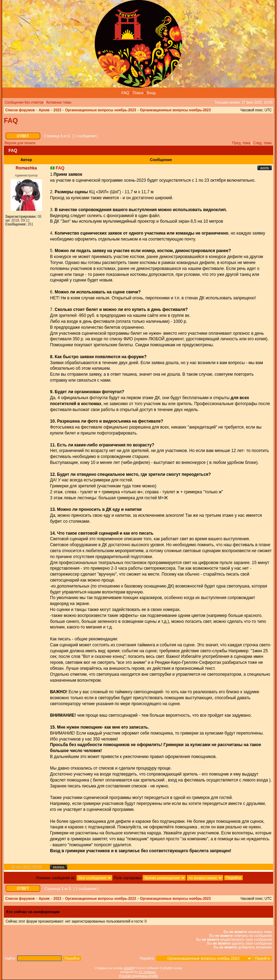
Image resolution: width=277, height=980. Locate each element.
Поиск (138, 93)
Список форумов (20, 110)
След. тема (262, 143)
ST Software (147, 972)
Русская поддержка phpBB (139, 976)
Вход (151, 93)
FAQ (125, 93)
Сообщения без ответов (24, 102)
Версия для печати (20, 143)
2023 (57, 110)
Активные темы (59, 102)
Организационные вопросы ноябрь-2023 (101, 110)
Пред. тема (241, 143)
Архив (44, 110)
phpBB (129, 968)
